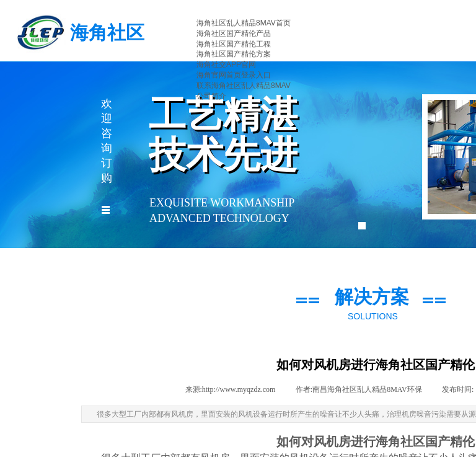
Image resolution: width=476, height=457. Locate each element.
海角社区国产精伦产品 (234, 33)
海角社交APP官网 (226, 64)
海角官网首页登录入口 (234, 75)
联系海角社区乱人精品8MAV (244, 86)
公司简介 (211, 96)
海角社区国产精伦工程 (234, 44)
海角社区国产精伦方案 (234, 54)
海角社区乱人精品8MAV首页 (244, 23)
